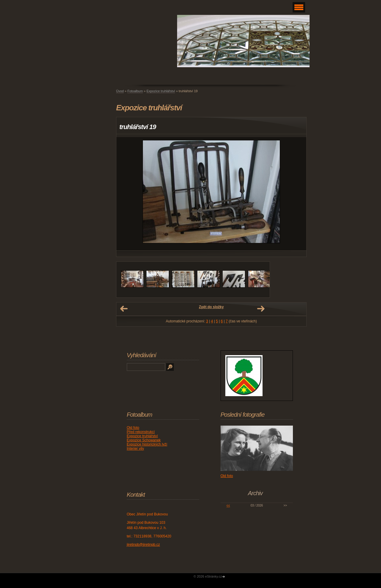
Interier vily (135, 449)
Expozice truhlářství (161, 91)
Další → (261, 309)
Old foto (133, 428)
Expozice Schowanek (144, 440)
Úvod (120, 91)
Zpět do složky (211, 307)
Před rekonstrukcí (141, 432)
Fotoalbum (135, 91)
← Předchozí (124, 309)
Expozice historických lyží (147, 444)
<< (228, 505)
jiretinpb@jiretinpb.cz (143, 545)
